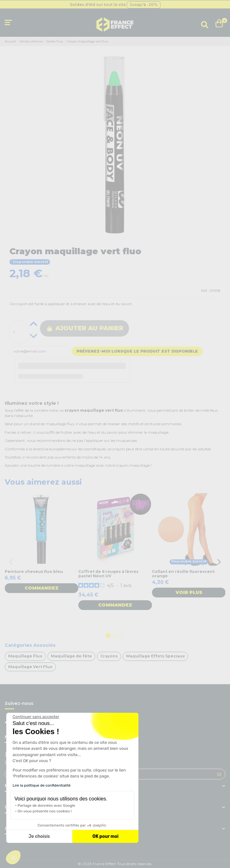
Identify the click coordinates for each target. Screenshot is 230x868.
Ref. (205, 291)
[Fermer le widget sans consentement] (36, 717)
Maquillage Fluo (25, 656)
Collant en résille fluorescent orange (183, 574)
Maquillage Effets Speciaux (155, 656)
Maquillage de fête (71, 656)
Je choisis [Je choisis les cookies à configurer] (39, 836)
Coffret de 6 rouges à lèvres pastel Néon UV (108, 574)
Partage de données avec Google (46, 805)
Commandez (42, 588)
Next (219, 562)
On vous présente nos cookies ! (45, 811)
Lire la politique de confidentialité (42, 785)
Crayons (109, 656)
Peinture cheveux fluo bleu (34, 571)
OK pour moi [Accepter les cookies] (106, 836)
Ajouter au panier (85, 328)
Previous (11, 562)
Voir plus (189, 592)
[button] (13, 857)
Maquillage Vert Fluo (30, 667)
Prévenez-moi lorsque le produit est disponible (137, 351)
